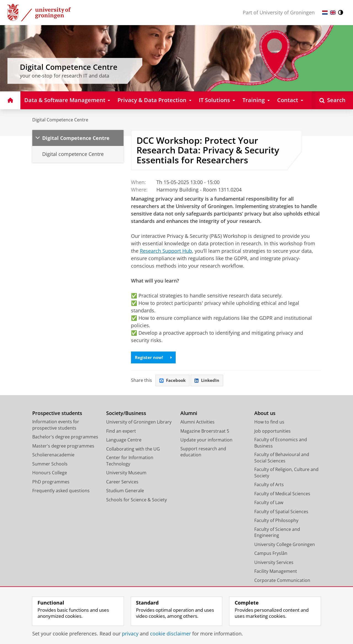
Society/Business (126, 414)
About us (265, 414)
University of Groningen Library (139, 423)
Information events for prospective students (56, 426)
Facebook (173, 381)
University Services (274, 563)
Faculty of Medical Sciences (282, 494)
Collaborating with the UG (133, 450)
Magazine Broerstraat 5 (205, 432)
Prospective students (57, 414)
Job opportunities (272, 432)
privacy (130, 634)
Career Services (122, 483)
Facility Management (276, 572)
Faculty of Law (269, 503)
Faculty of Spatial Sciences (281, 512)
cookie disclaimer (170, 634)
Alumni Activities (197, 423)
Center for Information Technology (130, 461)
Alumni (189, 414)
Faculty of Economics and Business (281, 444)
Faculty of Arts (269, 485)
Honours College (50, 473)
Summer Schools (50, 465)
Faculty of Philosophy (276, 521)
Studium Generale (125, 491)
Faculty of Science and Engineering (277, 533)
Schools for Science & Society (137, 501)
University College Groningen (285, 545)
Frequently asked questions (61, 491)
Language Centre (124, 441)
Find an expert (121, 432)
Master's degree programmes (63, 447)
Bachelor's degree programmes (65, 438)
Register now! (154, 358)
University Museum (126, 473)
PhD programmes (51, 483)
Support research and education (203, 453)
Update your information (206, 441)
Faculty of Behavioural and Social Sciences (282, 458)
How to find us (269, 423)
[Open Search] (332, 100)
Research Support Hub (166, 251)
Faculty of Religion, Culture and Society (286, 473)
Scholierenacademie (53, 456)
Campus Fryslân (271, 554)
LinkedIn (209, 381)
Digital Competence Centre (60, 120)
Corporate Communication (282, 581)
